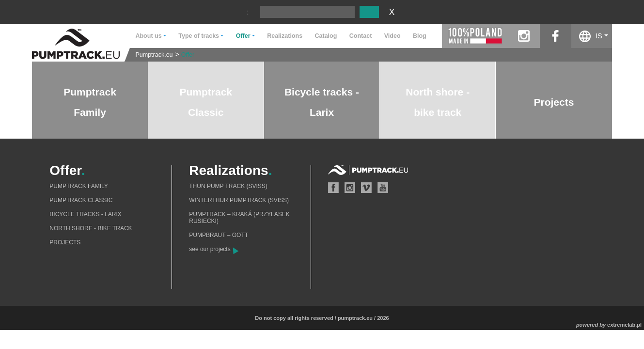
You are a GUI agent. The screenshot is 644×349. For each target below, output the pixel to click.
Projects (554, 102)
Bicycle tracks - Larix (86, 214)
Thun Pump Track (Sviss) (228, 186)
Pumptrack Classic (81, 200)
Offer (188, 55)
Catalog (326, 36)
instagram (524, 36)
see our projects (210, 249)
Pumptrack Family (79, 186)
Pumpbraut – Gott (219, 235)
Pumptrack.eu (154, 55)
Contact (361, 36)
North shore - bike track (91, 228)
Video (393, 36)
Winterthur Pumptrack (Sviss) (239, 200)
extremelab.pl (624, 325)
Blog (420, 36)
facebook (556, 36)
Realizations (285, 36)
